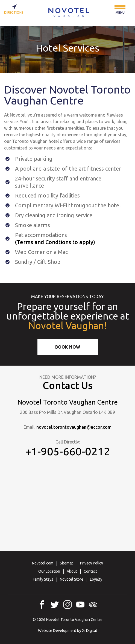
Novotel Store (72, 579)
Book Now (68, 347)
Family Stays (43, 579)
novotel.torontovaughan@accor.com (74, 427)
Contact (90, 571)
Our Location (49, 571)
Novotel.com (43, 563)
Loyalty (96, 579)
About (72, 571)
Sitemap (67, 563)
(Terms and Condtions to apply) (55, 242)
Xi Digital (89, 631)
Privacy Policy (92, 563)
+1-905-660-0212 (68, 451)
